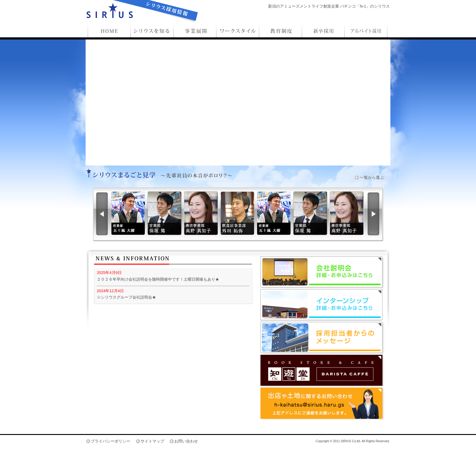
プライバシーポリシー (110, 441)
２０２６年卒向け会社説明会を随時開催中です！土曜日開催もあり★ (158, 279)
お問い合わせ (186, 441)
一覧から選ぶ (372, 178)
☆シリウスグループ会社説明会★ (126, 297)
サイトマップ (152, 441)
